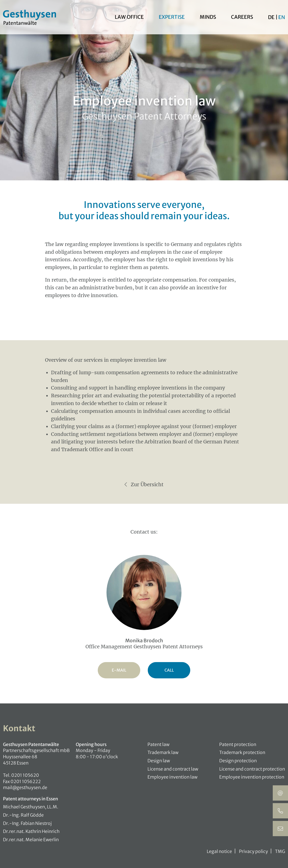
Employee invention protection (252, 777)
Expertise (172, 17)
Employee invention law (172, 777)
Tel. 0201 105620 (21, 775)
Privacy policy (253, 851)
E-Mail (119, 670)
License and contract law (173, 769)
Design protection (238, 761)
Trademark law (163, 753)
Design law (159, 761)
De (272, 17)
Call (169, 670)
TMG (280, 851)
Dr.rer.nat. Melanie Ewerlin (31, 840)
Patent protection (238, 745)
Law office (129, 17)
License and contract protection (252, 769)
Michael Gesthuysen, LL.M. (31, 807)
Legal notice (219, 851)
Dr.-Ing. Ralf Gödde (23, 815)
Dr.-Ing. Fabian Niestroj (27, 823)
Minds (208, 17)
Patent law (158, 745)
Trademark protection (242, 753)
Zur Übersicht (144, 484)
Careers (242, 17)
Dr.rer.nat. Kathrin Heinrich (31, 831)
